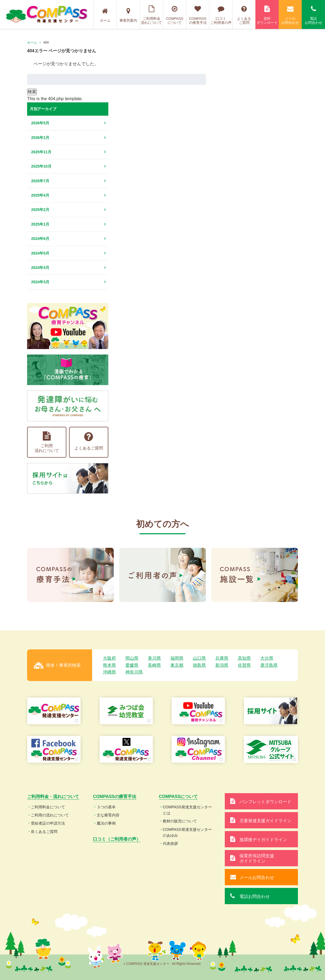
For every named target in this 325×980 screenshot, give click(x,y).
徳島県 (199, 665)
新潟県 (222, 665)
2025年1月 (40, 224)
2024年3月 (40, 282)
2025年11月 (41, 152)
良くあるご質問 (44, 832)
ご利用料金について (48, 807)
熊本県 (109, 665)
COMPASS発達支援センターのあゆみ (187, 832)
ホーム (105, 15)
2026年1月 (40, 138)
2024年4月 (40, 268)
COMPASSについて (175, 15)
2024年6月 (40, 239)
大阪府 (109, 658)
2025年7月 (40, 181)
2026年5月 (40, 123)
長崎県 (154, 665)
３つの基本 (106, 807)
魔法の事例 (106, 823)
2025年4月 (40, 195)
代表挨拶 (170, 844)
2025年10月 (41, 166)
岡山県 (132, 658)
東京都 (177, 665)
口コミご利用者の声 (221, 15)
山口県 (199, 658)
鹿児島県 (269, 665)
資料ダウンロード (267, 15)
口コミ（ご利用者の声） (117, 839)
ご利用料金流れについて (152, 15)
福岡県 (177, 658)
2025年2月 (40, 210)
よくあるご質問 (244, 15)
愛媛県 (132, 665)
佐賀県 (244, 665)
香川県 (154, 658)
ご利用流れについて (47, 442)
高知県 (244, 658)
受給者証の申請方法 (48, 823)
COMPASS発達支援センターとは (187, 810)
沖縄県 (109, 672)
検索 (32, 92)
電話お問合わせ (313, 15)
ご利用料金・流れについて (53, 797)
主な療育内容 (108, 815)
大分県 (267, 658)
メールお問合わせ (290, 15)
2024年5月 (40, 253)
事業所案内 (128, 15)
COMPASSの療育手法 (198, 15)
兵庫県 (222, 658)
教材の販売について (180, 821)
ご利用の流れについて (50, 815)
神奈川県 (134, 672)
